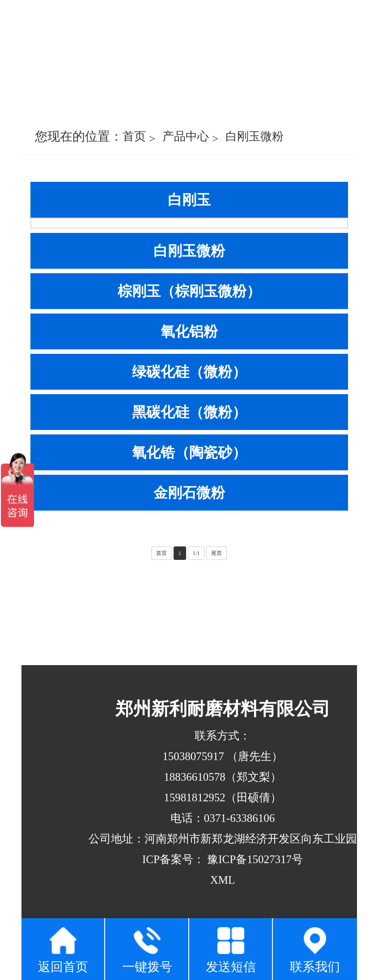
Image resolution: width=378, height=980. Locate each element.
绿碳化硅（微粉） (189, 372)
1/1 (196, 553)
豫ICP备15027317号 (254, 859)
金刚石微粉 (189, 493)
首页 (134, 136)
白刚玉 (189, 200)
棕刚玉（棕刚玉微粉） (189, 291)
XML (223, 880)
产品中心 (186, 136)
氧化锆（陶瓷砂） (189, 452)
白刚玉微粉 (255, 136)
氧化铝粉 (189, 331)
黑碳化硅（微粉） (189, 412)
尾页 (217, 553)
